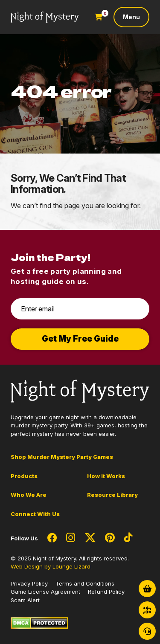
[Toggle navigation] (131, 17)
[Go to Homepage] (45, 17)
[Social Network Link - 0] (52, 538)
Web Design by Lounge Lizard (51, 566)
